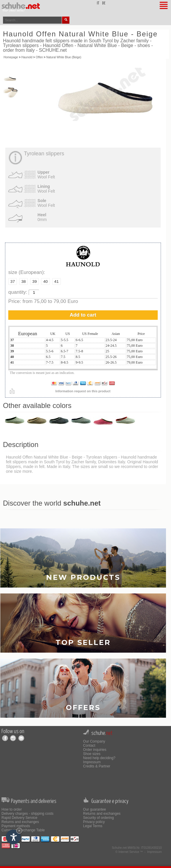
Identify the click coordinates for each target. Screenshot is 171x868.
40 (45, 281)
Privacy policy (94, 822)
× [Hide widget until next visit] (19, 831)
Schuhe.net (119, 848)
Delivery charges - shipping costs (27, 814)
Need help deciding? (99, 758)
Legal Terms (93, 826)
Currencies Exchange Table (23, 830)
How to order (12, 809)
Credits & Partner (97, 766)
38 (23, 281)
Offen (39, 57)
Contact (89, 746)
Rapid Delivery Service (19, 818)
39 (34, 281)
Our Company (94, 741)
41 (57, 281)
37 (13, 281)
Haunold (27, 57)
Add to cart (83, 315)
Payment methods (16, 826)
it (98, 3)
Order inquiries (95, 750)
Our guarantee (94, 809)
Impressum (92, 762)
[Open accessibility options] (13, 837)
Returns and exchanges (20, 822)
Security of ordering (98, 818)
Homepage (11, 57)
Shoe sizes (92, 754)
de (104, 3)
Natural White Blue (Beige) (64, 57)
